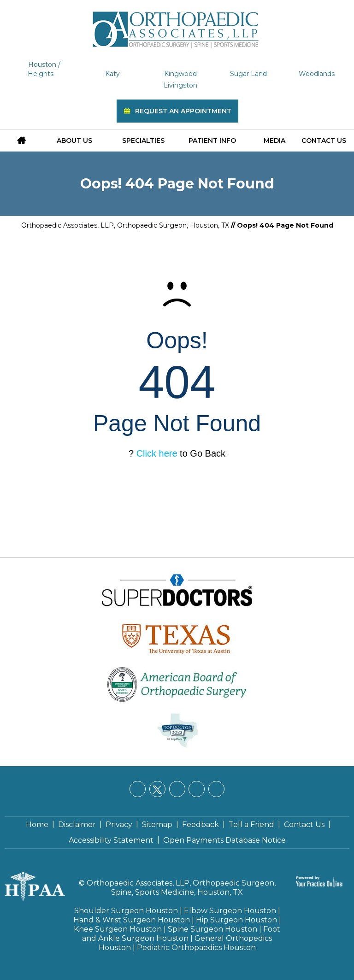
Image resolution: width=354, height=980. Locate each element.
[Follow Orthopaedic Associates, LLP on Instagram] (197, 789)
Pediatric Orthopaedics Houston (196, 948)
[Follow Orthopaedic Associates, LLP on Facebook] (138, 789)
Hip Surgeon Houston (236, 920)
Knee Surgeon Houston (118, 929)
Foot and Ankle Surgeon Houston (181, 934)
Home (37, 824)
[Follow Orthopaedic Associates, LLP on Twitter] (157, 789)
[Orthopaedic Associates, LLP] (177, 25)
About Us (74, 141)
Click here (157, 453)
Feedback (201, 824)
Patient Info (212, 141)
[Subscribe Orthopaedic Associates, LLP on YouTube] (216, 789)
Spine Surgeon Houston (212, 929)
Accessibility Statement (111, 840)
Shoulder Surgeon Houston (126, 911)
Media (274, 141)
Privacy (119, 824)
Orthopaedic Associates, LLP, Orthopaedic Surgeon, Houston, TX (125, 225)
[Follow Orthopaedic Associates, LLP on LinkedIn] (177, 789)
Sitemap (157, 824)
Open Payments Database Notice (224, 840)
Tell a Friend (251, 824)
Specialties (143, 141)
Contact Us (324, 141)
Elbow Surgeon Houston (230, 911)
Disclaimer (77, 824)
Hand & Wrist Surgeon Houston (132, 920)
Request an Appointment (183, 111)
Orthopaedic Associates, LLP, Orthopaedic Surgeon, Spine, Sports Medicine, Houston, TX (181, 888)
